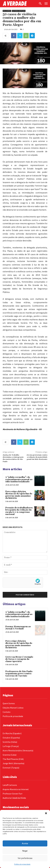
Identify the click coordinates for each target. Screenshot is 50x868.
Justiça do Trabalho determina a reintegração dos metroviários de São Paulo (13, 458)
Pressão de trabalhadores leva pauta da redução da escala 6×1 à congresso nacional (19, 511)
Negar (25, 851)
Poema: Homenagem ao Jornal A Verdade (18, 628)
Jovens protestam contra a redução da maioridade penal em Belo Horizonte (37, 457)
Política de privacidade (22, 864)
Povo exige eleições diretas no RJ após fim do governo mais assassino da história (19, 495)
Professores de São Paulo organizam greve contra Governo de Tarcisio (19, 674)
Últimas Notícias (19, 11)
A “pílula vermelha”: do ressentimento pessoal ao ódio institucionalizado (19, 479)
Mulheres (7, 11)
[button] (46, 813)
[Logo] (20, 4)
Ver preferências (25, 858)
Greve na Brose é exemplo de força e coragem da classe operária (19, 659)
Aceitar (25, 844)
